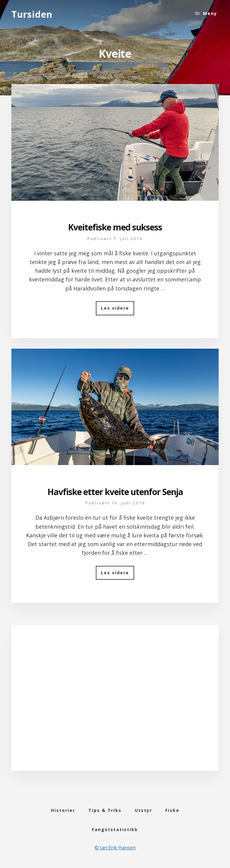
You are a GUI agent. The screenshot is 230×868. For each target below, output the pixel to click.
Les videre (118, 310)
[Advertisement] (115, 705)
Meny (210, 13)
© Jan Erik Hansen (115, 848)
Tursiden (32, 14)
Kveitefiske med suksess (115, 227)
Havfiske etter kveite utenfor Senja (115, 492)
